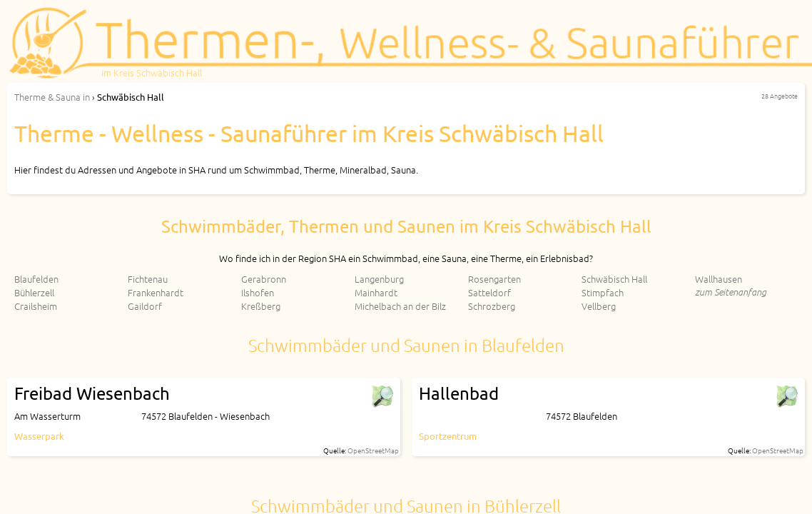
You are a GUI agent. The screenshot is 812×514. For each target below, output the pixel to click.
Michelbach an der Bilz (400, 306)
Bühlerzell (34, 292)
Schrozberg (492, 306)
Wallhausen (719, 279)
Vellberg (599, 306)
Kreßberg (261, 306)
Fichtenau (148, 279)
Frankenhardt (156, 292)
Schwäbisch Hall (614, 279)
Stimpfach (603, 292)
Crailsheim (36, 306)
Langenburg (379, 279)
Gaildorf (145, 306)
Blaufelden (36, 279)
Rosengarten (494, 279)
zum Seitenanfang (731, 292)
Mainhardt (376, 292)
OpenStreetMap (373, 450)
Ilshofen (258, 292)
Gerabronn (264, 279)
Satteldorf (489, 292)
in (52, 97)
